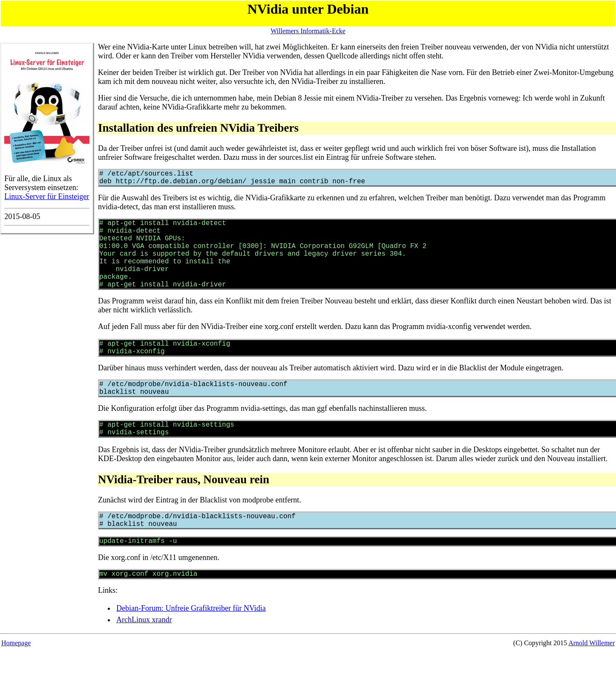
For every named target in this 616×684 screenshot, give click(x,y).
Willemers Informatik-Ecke (308, 31)
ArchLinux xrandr (144, 655)
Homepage (16, 679)
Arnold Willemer (592, 679)
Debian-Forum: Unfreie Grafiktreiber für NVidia (191, 644)
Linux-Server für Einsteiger (47, 196)
